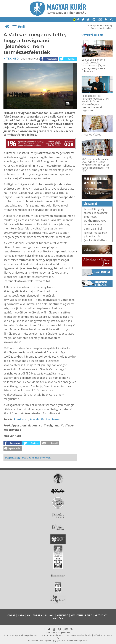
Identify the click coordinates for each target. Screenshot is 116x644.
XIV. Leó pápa (35, 615)
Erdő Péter (90, 217)
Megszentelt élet (81, 615)
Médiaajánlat (46, 640)
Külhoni (49, 615)
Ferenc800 (90, 209)
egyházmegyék (95, 220)
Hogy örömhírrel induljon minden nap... (95, 185)
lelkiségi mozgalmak (95, 233)
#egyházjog (12, 458)
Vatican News (50, 419)
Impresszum (33, 640)
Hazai (21, 615)
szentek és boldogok (96, 213)
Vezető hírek (92, 35)
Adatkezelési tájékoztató (78, 640)
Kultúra (58, 619)
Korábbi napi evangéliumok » (98, 194)
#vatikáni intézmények (36, 458)
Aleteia (35, 419)
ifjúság (101, 209)
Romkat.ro (21, 419)
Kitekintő (11, 58)
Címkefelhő (91, 204)
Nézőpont (101, 615)
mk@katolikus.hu (84, 635)
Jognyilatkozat (59, 640)
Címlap (11, 615)
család (96, 228)
